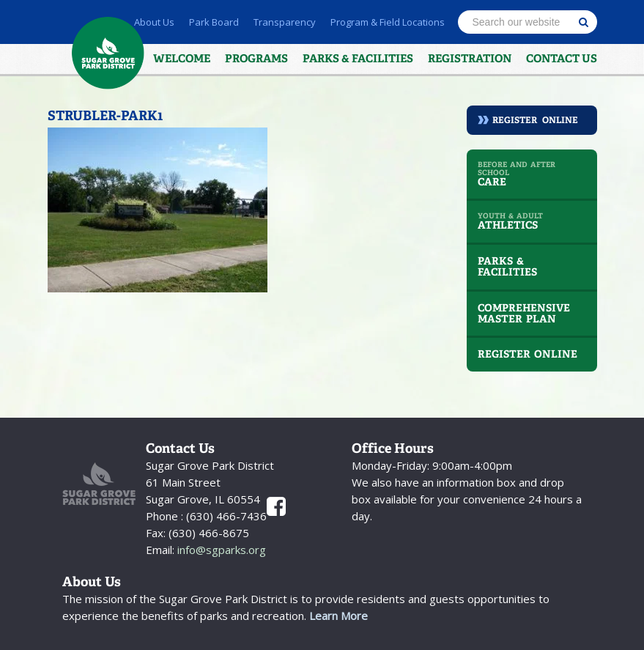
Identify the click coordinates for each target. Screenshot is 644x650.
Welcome (182, 59)
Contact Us (562, 59)
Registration (470, 59)
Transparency (285, 22)
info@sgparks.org (220, 550)
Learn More (338, 616)
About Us (154, 22)
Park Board (214, 22)
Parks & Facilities (358, 59)
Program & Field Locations (388, 22)
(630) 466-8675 (207, 533)
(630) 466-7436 (225, 516)
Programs (256, 59)
